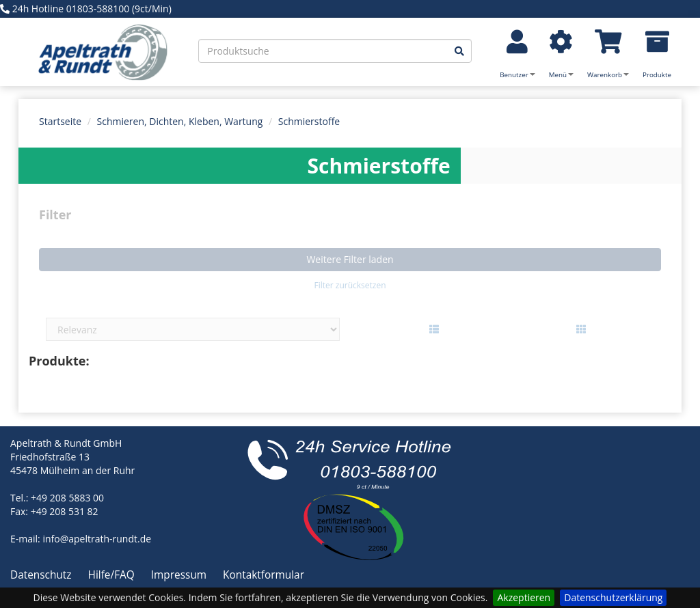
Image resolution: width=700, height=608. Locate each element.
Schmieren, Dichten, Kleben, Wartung (180, 121)
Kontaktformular (264, 575)
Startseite (60, 121)
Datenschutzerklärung (613, 597)
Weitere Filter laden (350, 259)
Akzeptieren (524, 597)
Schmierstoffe (309, 121)
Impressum (180, 575)
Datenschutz (42, 575)
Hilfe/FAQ (113, 575)
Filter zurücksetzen (350, 285)
